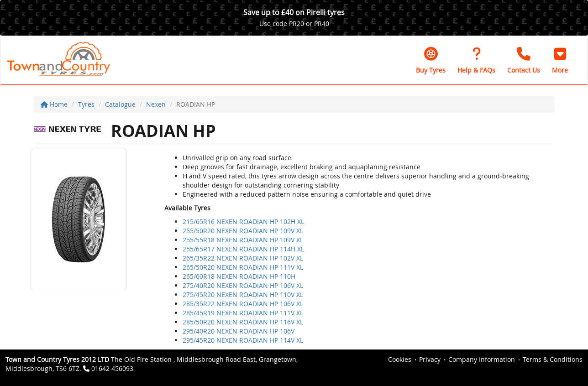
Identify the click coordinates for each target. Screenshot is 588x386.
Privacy (430, 359)
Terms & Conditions (553, 359)
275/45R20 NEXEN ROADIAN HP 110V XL (243, 295)
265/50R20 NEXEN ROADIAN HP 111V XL (243, 267)
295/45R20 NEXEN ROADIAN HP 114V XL (243, 340)
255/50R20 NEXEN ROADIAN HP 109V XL (243, 231)
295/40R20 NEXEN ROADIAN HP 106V (239, 331)
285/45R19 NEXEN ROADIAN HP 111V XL (243, 313)
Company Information (482, 359)
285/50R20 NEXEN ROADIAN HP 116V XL (243, 322)
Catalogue (120, 104)
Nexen (156, 104)
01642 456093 (112, 368)
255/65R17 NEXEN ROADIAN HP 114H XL (243, 249)
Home (54, 104)
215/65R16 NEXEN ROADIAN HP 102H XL (243, 222)
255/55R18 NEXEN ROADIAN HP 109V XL (243, 240)
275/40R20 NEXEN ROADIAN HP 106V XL (243, 285)
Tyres (86, 104)
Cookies (400, 359)
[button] (560, 60)
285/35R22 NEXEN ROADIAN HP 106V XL (243, 304)
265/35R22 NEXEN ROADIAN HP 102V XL (243, 258)
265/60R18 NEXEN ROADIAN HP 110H (239, 276)
